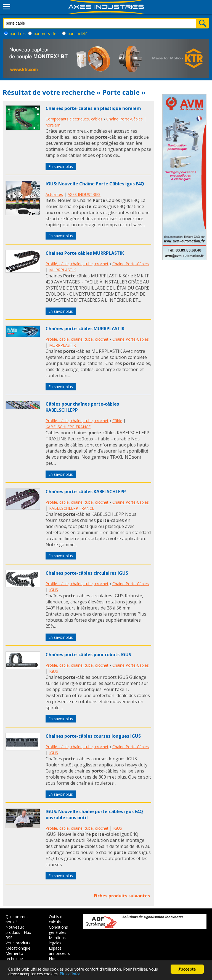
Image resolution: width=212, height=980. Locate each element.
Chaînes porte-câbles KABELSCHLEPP (86, 492)
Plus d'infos (72, 974)
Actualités (54, 194)
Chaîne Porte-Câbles (124, 119)
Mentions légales (57, 940)
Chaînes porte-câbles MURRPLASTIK (85, 329)
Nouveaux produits (15, 930)
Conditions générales (58, 930)
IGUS (54, 590)
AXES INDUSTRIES (84, 194)
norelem (53, 125)
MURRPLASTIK (63, 270)
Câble (117, 421)
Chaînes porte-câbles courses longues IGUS (93, 736)
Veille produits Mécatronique (18, 945)
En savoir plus (61, 166)
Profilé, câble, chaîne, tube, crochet (77, 264)
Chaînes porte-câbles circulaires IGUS (87, 573)
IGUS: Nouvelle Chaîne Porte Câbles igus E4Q (95, 184)
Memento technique (14, 956)
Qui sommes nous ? (17, 919)
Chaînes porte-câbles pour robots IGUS (88, 655)
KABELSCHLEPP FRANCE (68, 427)
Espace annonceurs (59, 951)
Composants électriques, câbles (74, 119)
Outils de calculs (57, 919)
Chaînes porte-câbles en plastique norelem (93, 108)
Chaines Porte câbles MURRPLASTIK (85, 253)
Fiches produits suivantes (122, 896)
